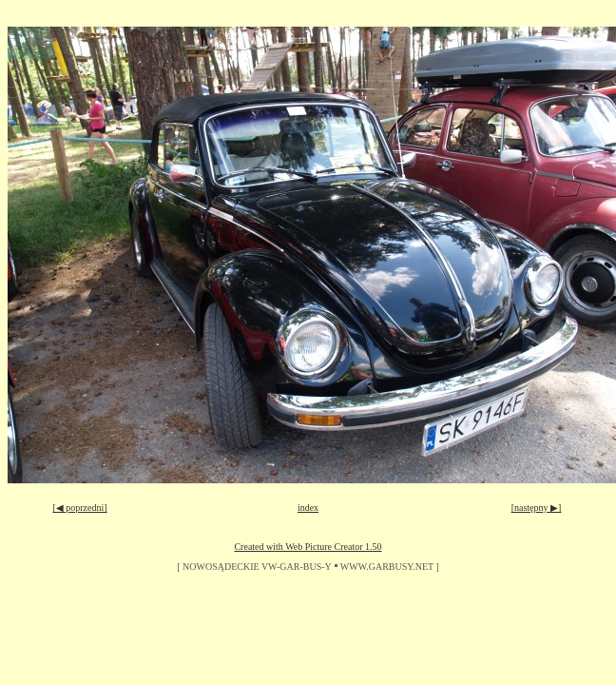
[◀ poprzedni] (79, 508)
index (308, 508)
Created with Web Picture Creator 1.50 (308, 547)
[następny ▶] (537, 508)
